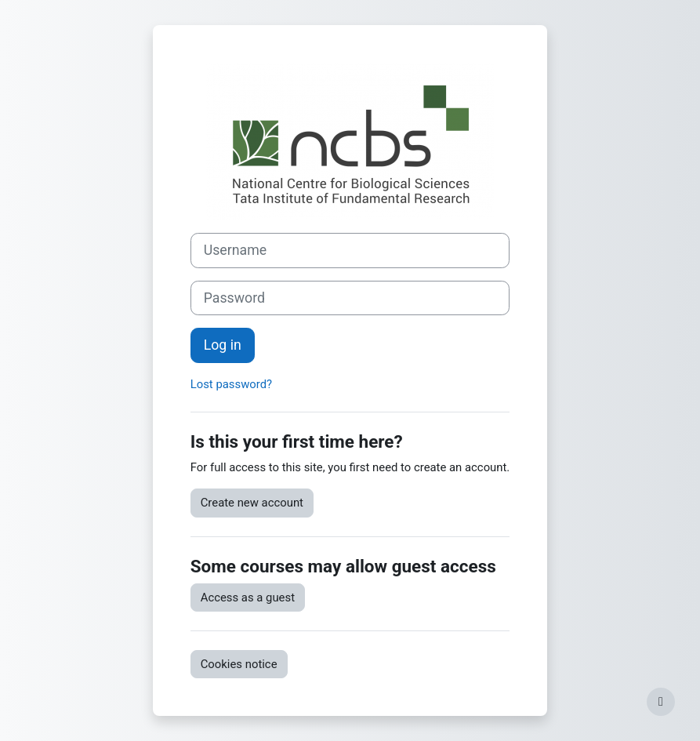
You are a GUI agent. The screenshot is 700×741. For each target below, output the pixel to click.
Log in (223, 345)
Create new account (252, 503)
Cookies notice (239, 664)
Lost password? (231, 384)
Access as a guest (248, 598)
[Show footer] (661, 702)
